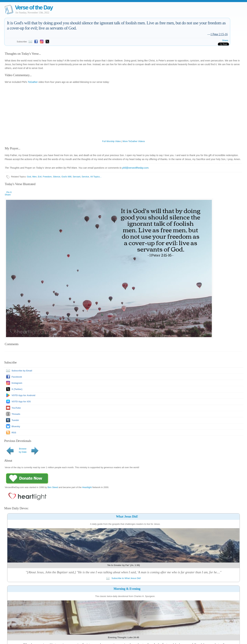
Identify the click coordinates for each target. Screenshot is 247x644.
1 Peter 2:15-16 (219, 34)
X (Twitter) (17, 389)
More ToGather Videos (134, 141)
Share (225, 40)
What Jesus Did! (127, 517)
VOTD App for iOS (21, 402)
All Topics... (96, 177)
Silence (57, 177)
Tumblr (15, 420)
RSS (14, 433)
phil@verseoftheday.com (135, 168)
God (29, 177)
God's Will (66, 177)
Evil (40, 177)
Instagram (17, 383)
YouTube (16, 408)
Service (85, 177)
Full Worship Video (112, 141)
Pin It (9, 192)
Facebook (17, 377)
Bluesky (16, 426)
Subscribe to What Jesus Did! (123, 578)
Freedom (47, 177)
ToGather (33, 82)
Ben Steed (53, 487)
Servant (77, 177)
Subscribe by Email (18, 371)
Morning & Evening (127, 589)
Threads (16, 414)
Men (35, 177)
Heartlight (87, 487)
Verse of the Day (34, 7)
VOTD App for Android (23, 395)
